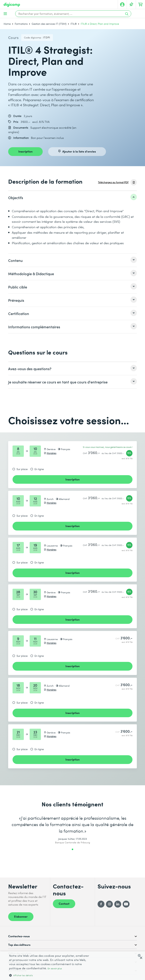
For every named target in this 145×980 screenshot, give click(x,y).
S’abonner (21, 916)
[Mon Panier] (140, 5)
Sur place (22, 469)
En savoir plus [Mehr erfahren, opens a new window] (55, 968)
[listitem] (72, 197)
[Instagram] (109, 904)
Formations (21, 24)
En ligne (39, 469)
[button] (50, 975)
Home (7, 24)
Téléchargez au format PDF (113, 182)
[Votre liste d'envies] (131, 5)
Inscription (25, 151)
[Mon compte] (122, 5)
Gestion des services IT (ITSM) (49, 24)
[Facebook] (101, 904)
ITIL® (74, 24)
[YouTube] (126, 904)
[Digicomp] (12, 5)
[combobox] (140, 955)
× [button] (141, 958)
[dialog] (72, 966)
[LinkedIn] (118, 904)
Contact (64, 903)
